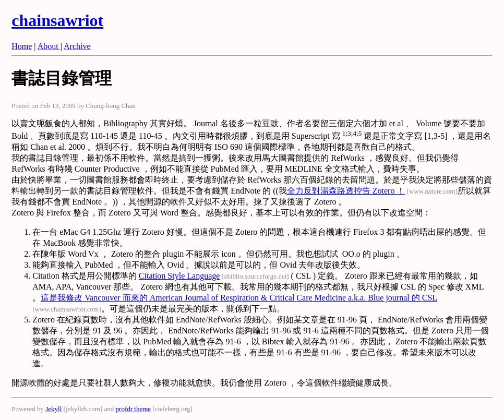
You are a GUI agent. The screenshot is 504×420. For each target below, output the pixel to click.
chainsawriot (57, 20)
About (49, 46)
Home (22, 46)
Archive (77, 46)
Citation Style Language (179, 276)
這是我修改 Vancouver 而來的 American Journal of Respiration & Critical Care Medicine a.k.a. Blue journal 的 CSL (239, 298)
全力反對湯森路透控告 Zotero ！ (346, 191)
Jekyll (53, 409)
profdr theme (134, 409)
